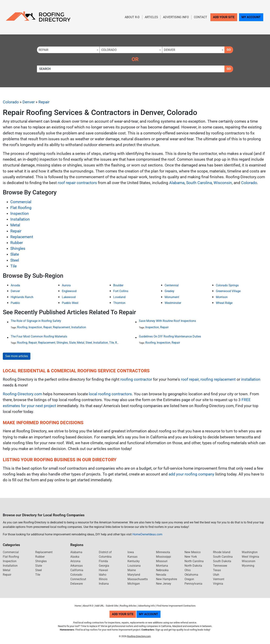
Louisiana (134, 566)
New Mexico (193, 552)
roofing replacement (218, 379)
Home (78, 606)
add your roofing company (191, 474)
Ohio (188, 570)
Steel (15, 260)
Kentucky (134, 561)
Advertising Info (176, 17)
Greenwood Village (228, 291)
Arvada (15, 285)
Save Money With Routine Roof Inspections (167, 321)
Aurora (66, 285)
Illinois (103, 579)
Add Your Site (224, 17)
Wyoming (248, 566)
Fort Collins (121, 291)
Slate (15, 254)
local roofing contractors (110, 394)
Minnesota (163, 552)
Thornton (119, 303)
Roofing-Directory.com (22, 394)
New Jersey (164, 584)
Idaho (103, 575)
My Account (251, 17)
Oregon (189, 579)
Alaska (75, 557)
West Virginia (250, 557)
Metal (15, 225)
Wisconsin (223, 183)
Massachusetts (138, 579)
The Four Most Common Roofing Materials (39, 336)
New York (191, 557)
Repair (44, 102)
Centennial (172, 285)
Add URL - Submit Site (107, 606)
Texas (217, 570)
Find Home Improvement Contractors (176, 606)
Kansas (132, 557)
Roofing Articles (128, 606)
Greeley (169, 291)
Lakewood (69, 297)
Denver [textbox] (169, 50)
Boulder (118, 285)
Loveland (119, 297)
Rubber (17, 243)
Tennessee (220, 566)
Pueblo (15, 303)
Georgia (104, 566)
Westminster (173, 303)
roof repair (190, 379)
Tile (13, 266)
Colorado (11, 102)
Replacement (22, 237)
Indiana (104, 584)
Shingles (18, 248)
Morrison (222, 297)
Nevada (161, 575)
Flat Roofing (21, 208)
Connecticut (78, 579)
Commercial (21, 202)
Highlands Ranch (22, 297)
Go (229, 50)
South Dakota (222, 561)
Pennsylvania (193, 584)
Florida (103, 561)
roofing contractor (136, 379)
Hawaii (103, 570)
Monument (172, 297)
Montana (162, 566)
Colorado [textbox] (109, 50)
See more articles (17, 356)
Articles (151, 17)
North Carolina (194, 561)
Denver (29, 102)
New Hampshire (166, 579)
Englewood (69, 291)
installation (251, 379)
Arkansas (76, 566)
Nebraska (162, 570)
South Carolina (199, 183)
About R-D (132, 17)
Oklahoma (191, 575)
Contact (201, 17)
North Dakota (193, 566)
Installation (20, 219)
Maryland (134, 575)
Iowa (131, 552)
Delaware (76, 584)
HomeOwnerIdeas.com (147, 534)
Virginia (218, 584)
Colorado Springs (227, 285)
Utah (216, 575)
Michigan (134, 584)
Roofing (22, 327)
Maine (132, 570)
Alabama (177, 183)
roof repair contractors (77, 183)
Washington (250, 552)
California (77, 570)
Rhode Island (222, 552)
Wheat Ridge (224, 303)
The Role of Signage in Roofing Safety (36, 321)
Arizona (75, 561)
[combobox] (68, 50)
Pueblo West (70, 303)
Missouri (162, 561)
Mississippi (163, 557)
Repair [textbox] (43, 50)
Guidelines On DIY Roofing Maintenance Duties (170, 336)
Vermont (219, 579)
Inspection (20, 213)
